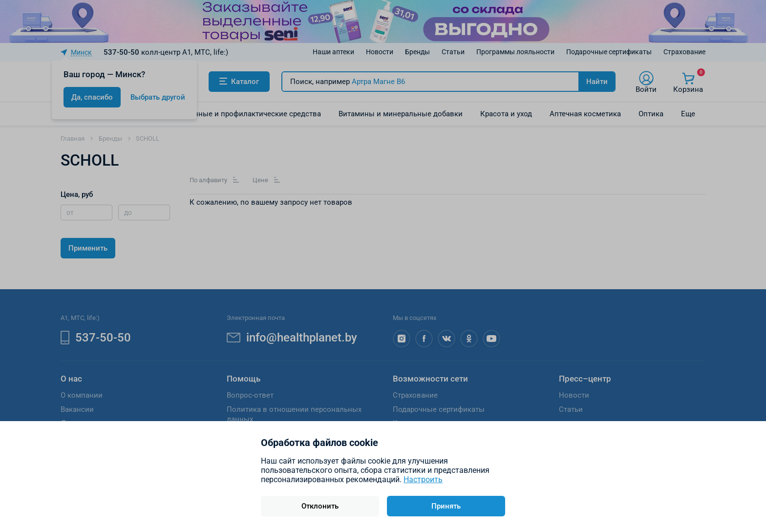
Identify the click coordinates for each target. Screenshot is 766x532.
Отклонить (320, 506)
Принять (446, 506)
